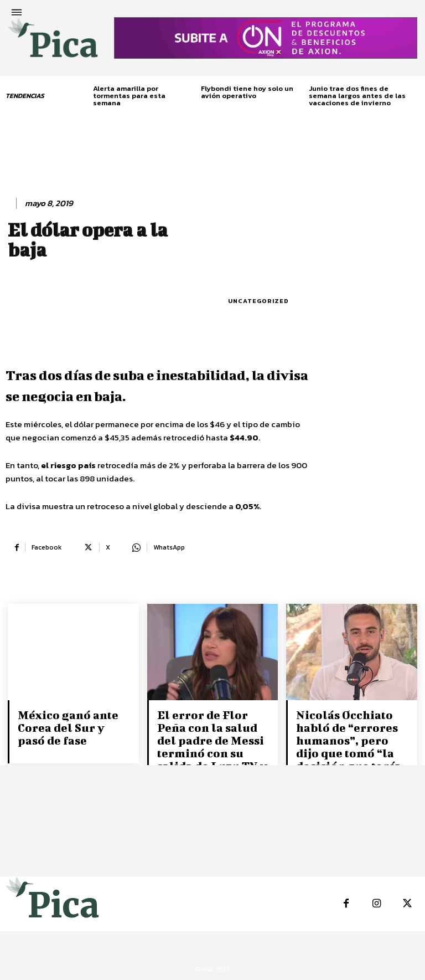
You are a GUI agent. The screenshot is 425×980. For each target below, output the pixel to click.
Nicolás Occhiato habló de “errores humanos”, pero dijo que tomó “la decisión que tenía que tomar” (353, 745)
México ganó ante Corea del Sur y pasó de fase (73, 727)
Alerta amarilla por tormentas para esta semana (129, 96)
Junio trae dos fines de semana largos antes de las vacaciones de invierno (357, 96)
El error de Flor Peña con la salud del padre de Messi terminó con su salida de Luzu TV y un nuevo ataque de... (211, 751)
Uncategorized (258, 301)
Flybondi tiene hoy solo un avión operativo (247, 92)
